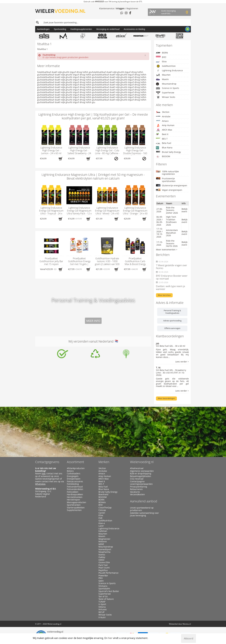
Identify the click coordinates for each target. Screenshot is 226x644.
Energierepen (74, 479)
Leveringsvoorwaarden (141, 484)
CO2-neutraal (137, 479)
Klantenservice (107, 8)
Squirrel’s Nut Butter (109, 591)
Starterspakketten (76, 508)
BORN (162, 53)
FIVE (100, 518)
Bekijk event (185, 210)
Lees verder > (182, 362)
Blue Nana (164, 148)
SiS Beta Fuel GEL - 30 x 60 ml (171, 346)
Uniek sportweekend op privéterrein (142, 509)
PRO (101, 578)
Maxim (162, 79)
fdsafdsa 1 (42, 49)
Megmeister (104, 539)
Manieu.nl (187, 624)
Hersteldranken (75, 497)
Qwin (101, 581)
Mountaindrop (166, 84)
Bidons (70, 471)
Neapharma (104, 552)
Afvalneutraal (137, 468)
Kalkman (103, 531)
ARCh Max (164, 130)
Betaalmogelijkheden (141, 476)
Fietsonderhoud (75, 487)
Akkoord (189, 638)
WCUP (101, 612)
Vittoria (102, 607)
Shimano (103, 586)
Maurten (163, 75)
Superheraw (165, 93)
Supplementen (74, 510)
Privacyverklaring (139, 487)
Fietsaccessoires (75, 481)
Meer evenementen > (167, 250)
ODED (101, 560)
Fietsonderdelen (75, 489)
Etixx (161, 62)
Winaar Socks (166, 97)
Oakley (102, 557)
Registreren (132, 8)
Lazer (101, 526)
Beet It (162, 134)
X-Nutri (102, 617)
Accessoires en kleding (134, 29)
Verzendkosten (137, 494)
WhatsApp (40, 484)
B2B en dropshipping (141, 474)
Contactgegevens (47, 462)
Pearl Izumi (104, 568)
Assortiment (75, 462)
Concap (102, 510)
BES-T (162, 139)
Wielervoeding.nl (142, 462)
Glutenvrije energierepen (172, 185)
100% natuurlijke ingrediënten (167, 173)
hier (44, 473)
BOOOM (163, 156)
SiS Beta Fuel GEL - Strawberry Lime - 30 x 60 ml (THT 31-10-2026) (171, 373)
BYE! (161, 57)
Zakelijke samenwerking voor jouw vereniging (144, 514)
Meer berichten (164, 295)
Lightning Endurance (169, 71)
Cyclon (102, 513)
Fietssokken (73, 492)
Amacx (162, 121)
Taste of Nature (106, 599)
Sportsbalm (104, 589)
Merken (104, 462)
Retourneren (136, 489)
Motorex (103, 542)
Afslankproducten (76, 468)
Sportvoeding (60, 29)
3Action (163, 112)
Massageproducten (77, 502)
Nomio (102, 555)
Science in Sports (168, 88)
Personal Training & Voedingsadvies (172, 312)
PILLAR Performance (108, 573)
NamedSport (105, 549)
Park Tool (103, 565)
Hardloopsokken (75, 494)
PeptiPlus (103, 570)
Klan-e (102, 523)
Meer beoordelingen (166, 398)
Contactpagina (137, 481)
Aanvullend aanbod (144, 501)
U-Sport (102, 604)
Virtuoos (103, 609)
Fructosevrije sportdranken (166, 180)
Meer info (93, 321)
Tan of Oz (103, 596)
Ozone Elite (104, 562)
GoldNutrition (166, 66)
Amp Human (165, 125)
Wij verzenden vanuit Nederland (93, 341)
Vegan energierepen (169, 190)
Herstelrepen (73, 500)
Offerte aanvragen (172, 328)
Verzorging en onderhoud (108, 29)
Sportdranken (74, 505)
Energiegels (73, 476)
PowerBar (103, 576)
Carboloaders (74, 474)
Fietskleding (73, 484)
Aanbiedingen (43, 29)
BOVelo (102, 502)
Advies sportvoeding (172, 321)
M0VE (101, 544)
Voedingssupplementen (81, 29)
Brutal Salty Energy (168, 152)
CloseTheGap (105, 508)
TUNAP (102, 602)
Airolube (163, 116)
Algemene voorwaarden (142, 471)
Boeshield (103, 494)
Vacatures (135, 492)
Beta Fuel (164, 143)
